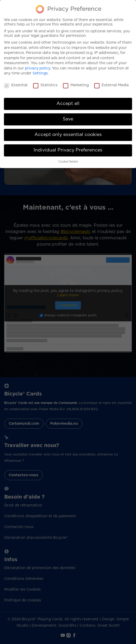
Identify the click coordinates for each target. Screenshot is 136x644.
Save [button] (68, 119)
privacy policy (38, 68)
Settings (40, 73)
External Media (111, 85)
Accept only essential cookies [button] (68, 135)
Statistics (45, 85)
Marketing (76, 85)
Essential (16, 85)
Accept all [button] (68, 104)
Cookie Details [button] (68, 162)
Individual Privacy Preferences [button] (68, 150)
